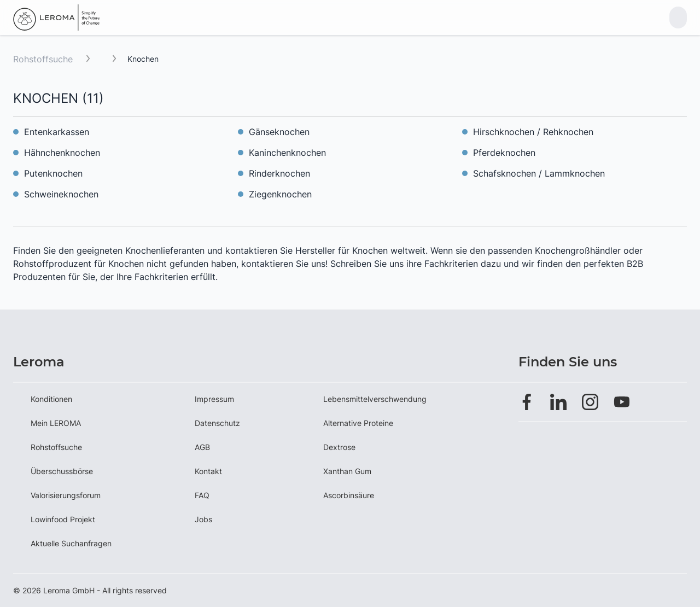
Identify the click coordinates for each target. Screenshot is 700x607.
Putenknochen (53, 173)
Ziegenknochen (280, 194)
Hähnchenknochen (62, 153)
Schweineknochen (61, 194)
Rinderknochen (279, 173)
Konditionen (51, 399)
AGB (202, 447)
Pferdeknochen (504, 153)
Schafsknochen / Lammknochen (539, 173)
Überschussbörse (62, 471)
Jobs (203, 519)
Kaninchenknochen (287, 153)
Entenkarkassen (57, 132)
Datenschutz (217, 423)
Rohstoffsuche (43, 59)
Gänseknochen (279, 132)
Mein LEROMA (56, 423)
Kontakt (208, 471)
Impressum (214, 399)
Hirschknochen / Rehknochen (533, 132)
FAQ (202, 495)
